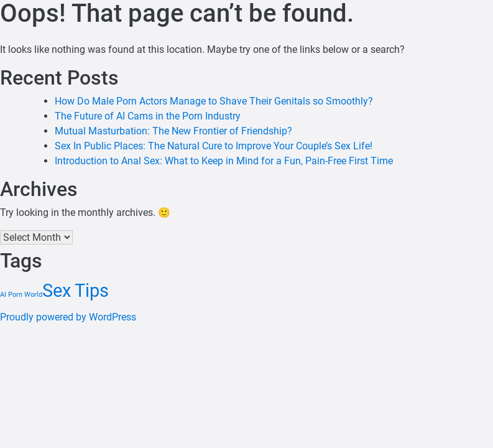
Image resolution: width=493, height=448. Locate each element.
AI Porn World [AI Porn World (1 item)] (21, 295)
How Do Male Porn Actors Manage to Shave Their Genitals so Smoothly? (214, 101)
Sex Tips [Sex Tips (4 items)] (76, 291)
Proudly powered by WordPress (68, 317)
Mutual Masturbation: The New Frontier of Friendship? (173, 131)
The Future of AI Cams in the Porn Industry (148, 116)
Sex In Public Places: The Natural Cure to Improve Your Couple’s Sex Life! (214, 146)
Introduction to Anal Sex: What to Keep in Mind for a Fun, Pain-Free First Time (224, 161)
